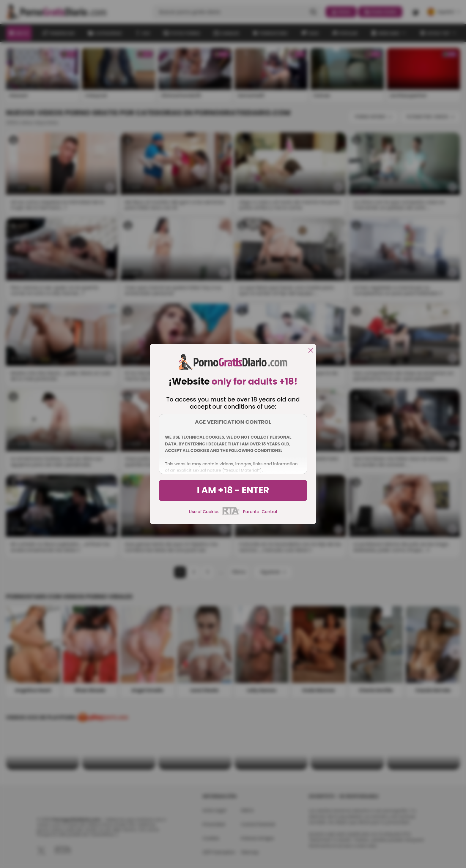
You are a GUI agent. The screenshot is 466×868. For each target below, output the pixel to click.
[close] (311, 351)
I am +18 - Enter (233, 490)
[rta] (231, 514)
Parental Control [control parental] (260, 512)
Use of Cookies (204, 512)
